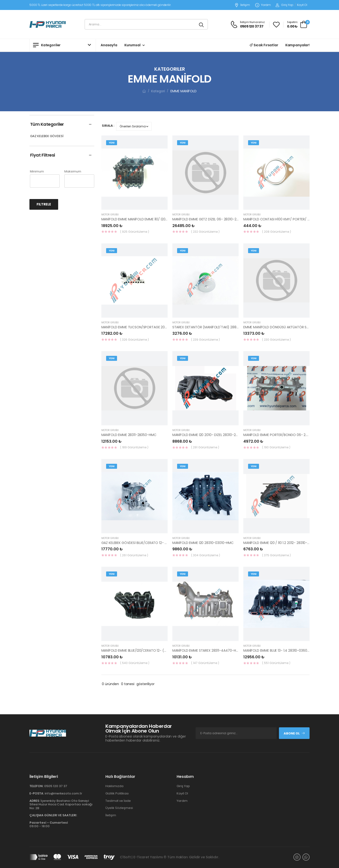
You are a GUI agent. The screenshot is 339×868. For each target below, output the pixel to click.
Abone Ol (294, 733)
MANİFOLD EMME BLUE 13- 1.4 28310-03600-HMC (281, 650)
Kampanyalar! (297, 45)
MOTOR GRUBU (110, 215)
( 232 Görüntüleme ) (205, 232)
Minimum (37, 171)
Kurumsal (132, 45)
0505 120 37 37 (56, 786)
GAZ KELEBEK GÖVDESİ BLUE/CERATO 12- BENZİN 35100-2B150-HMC (153, 543)
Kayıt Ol (302, 5)
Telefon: (36, 786)
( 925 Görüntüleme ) (135, 232)
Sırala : (108, 126)
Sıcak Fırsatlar (264, 45)
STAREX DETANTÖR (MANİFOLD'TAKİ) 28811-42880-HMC (216, 327)
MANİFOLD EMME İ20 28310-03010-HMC (203, 543)
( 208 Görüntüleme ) (277, 232)
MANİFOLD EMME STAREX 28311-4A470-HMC (207, 650)
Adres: (35, 801)
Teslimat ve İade (118, 801)
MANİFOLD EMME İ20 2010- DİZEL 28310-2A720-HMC (213, 435)
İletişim (242, 5)
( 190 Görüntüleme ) (276, 447)
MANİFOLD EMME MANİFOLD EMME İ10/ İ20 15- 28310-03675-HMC (152, 219)
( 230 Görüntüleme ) (276, 340)
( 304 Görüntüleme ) (206, 555)
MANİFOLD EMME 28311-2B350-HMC (129, 435)
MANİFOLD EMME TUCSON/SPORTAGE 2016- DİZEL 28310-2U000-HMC (156, 327)
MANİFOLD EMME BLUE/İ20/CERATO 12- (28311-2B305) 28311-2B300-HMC (158, 650)
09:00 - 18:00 (49, 824)
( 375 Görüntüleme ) (276, 555)
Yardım (263, 5)
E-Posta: (37, 793)
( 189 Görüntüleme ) (134, 447)
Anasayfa (109, 45)
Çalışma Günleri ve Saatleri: (53, 815)
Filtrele (44, 204)
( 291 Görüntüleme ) (205, 447)
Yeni (112, 143)
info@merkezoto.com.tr (63, 793)
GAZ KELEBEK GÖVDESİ (47, 136)
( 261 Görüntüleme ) (134, 555)
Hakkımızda (114, 786)
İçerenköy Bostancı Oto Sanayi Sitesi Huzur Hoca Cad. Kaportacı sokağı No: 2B (61, 804)
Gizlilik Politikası (117, 793)
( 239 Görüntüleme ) (205, 340)
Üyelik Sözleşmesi (119, 808)
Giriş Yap (285, 5)
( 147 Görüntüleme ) (205, 663)
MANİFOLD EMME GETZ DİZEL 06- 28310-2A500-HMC (213, 219)
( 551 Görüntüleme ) (276, 663)
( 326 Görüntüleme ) (134, 340)
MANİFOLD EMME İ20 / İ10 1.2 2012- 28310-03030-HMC (285, 543)
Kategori (158, 91)
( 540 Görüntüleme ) (135, 663)
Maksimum (73, 171)
